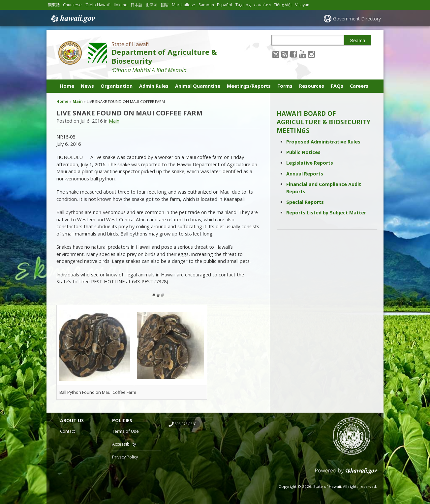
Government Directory (357, 19)
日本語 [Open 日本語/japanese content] (137, 5)
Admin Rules (154, 86)
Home (67, 86)
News (87, 86)
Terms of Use (125, 431)
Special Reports (305, 202)
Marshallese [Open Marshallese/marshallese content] (184, 5)
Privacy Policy (125, 457)
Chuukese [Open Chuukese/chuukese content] (72, 5)
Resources (312, 86)
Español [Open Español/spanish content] (225, 5)
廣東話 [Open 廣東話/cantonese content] (54, 5)
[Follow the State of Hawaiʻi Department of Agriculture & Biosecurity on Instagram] (311, 54)
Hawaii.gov (72, 19)
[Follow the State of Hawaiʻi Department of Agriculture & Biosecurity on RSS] (285, 54)
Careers (359, 86)
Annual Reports (305, 174)
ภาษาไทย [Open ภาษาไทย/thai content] (262, 5)
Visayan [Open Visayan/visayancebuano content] (302, 5)
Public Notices (303, 152)
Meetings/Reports (249, 86)
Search (358, 41)
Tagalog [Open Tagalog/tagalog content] (243, 5)
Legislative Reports (310, 163)
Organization (117, 86)
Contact (67, 431)
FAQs (337, 86)
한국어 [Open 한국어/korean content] (152, 5)
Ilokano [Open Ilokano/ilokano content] (121, 5)
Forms (285, 86)
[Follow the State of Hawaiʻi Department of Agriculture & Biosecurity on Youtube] (303, 54)
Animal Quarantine (198, 86)
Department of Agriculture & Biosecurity (164, 56)
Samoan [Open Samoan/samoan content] (206, 5)
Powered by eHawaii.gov (346, 473)
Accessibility (124, 444)
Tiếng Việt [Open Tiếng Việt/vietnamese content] (283, 5)
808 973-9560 (186, 424)
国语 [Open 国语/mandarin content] (165, 5)
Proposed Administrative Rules (323, 142)
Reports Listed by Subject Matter (326, 213)
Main (78, 101)
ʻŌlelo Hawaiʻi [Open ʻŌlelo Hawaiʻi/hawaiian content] (98, 5)
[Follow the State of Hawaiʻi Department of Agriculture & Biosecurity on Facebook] (294, 54)
